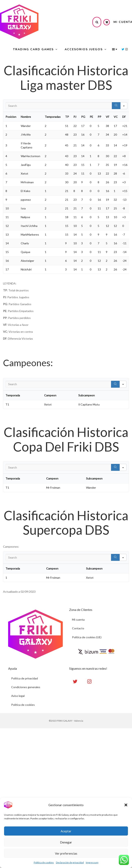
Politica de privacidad (25, 678)
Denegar (66, 842)
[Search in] (124, 106)
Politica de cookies (23, 705)
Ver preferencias (66, 853)
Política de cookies (44, 862)
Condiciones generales (26, 687)
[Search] (116, 106)
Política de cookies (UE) (87, 637)
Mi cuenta (79, 620)
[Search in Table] (59, 106)
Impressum (92, 862)
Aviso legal (18, 696)
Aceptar (66, 831)
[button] (126, 805)
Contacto (78, 628)
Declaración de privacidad (70, 862)
